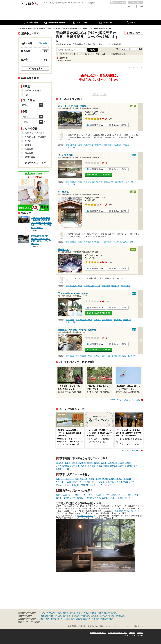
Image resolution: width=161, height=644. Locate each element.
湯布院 (111, 616)
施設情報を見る (96, 125)
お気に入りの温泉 (118, 3)
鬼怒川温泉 (120, 616)
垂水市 (104, 463)
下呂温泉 (75, 616)
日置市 (121, 463)
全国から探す (43, 43)
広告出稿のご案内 (97, 626)
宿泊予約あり (102, 54)
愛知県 (107, 613)
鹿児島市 (60, 463)
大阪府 (86, 613)
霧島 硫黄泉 (70, 320)
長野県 (100, 613)
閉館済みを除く (119, 54)
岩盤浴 (28, 145)
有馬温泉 (58, 616)
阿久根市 (82, 463)
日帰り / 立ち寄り (33, 90)
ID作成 (140, 6)
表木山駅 (126, 145)
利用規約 (132, 633)
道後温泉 (95, 616)
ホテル (132, 482)
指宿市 (97, 463)
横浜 (42, 619)
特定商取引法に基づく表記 (117, 633)
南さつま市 (75, 466)
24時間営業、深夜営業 (35, 137)
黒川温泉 (103, 616)
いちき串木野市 (62, 466)
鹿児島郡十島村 (131, 466)
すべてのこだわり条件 (35, 163)
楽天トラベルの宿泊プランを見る (99, 175)
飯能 (73, 619)
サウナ (98, 479)
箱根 (51, 616)
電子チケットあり (68, 54)
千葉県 (59, 613)
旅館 (110, 485)
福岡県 (114, 613)
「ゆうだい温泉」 (86, 516)
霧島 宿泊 (87, 182)
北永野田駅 (118, 145)
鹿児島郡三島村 (117, 466)
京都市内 (96, 619)
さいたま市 (65, 619)
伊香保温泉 (85, 616)
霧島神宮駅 (108, 145)
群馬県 (73, 613)
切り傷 (105, 479)
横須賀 (53, 619)
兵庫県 (66, 613)
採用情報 (140, 633)
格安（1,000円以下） (65, 479)
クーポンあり (86, 54)
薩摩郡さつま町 (62, 469)
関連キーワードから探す (29, 622)
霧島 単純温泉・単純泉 (74, 145)
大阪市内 (87, 619)
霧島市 (128, 463)
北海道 (93, 613)
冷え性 (91, 479)
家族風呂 (60, 485)
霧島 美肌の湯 (97, 182)
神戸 (111, 619)
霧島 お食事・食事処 (109, 356)
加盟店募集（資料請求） (78, 626)
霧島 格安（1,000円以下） (93, 145)
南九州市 (91, 466)
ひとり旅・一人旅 (63, 482)
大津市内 (104, 619)
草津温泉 (44, 616)
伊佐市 (99, 466)
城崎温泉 (67, 616)
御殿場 (79, 619)
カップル (84, 479)
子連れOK (84, 485)
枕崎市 (74, 463)
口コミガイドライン (114, 626)
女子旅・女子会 (91, 482)
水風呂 (67, 485)
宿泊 (77, 479)
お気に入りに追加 (119, 125)
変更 (46, 51)
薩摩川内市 (112, 463)
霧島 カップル (109, 182)
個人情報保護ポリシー (98, 633)
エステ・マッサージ (98, 485)
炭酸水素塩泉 (122, 482)
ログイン (132, 6)
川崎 (47, 619)
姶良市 (106, 466)
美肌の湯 (75, 485)
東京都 (80, 613)
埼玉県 (52, 613)
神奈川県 (44, 613)
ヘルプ (127, 626)
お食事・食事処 (116, 479)
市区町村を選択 (35, 68)
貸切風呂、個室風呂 (107, 482)
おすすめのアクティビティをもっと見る (125, 400)
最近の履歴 (135, 3)
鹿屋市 (67, 463)
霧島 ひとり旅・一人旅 (92, 286)
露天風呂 (127, 479)
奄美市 (84, 466)
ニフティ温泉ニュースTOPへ (129, 451)
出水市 (90, 463)
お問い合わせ (138, 626)
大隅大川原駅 (71, 147)
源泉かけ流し (78, 482)
